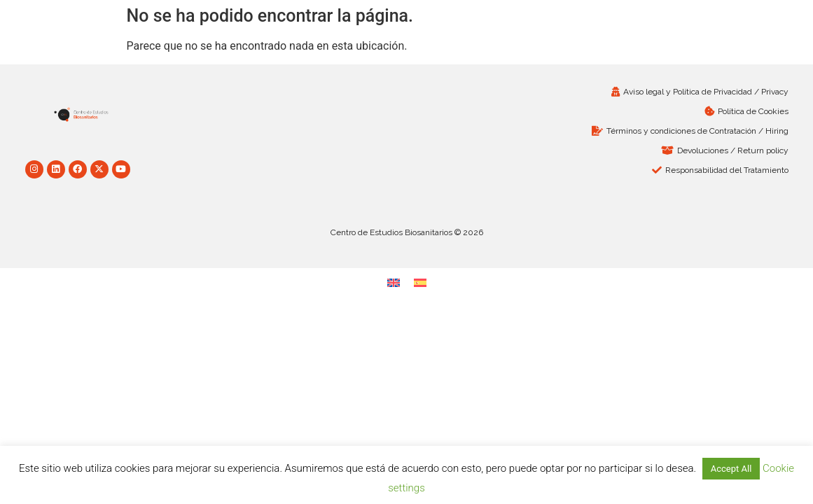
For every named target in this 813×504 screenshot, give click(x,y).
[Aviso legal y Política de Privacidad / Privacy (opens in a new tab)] (601, 92)
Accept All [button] (731, 469)
